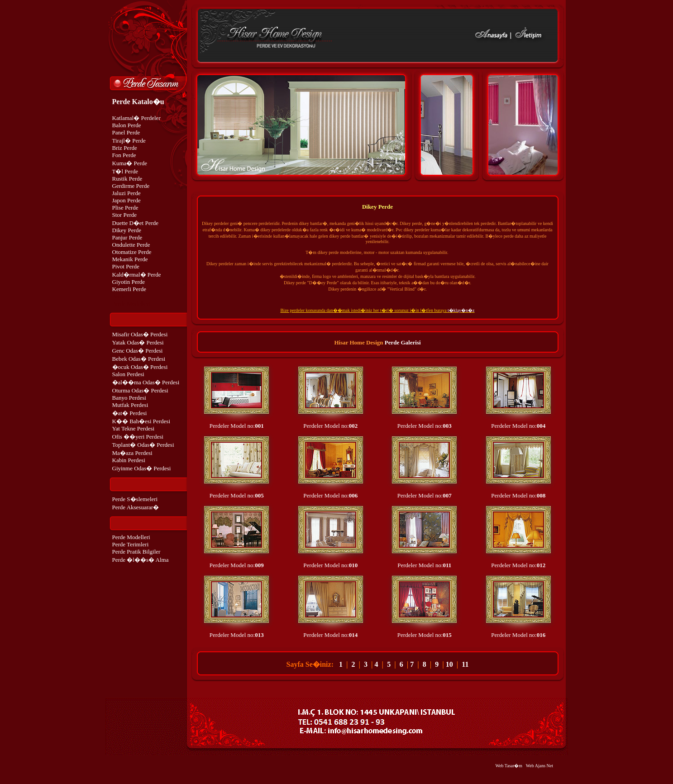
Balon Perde (127, 125)
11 (465, 664)
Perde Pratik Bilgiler (136, 552)
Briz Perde (125, 148)
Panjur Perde (127, 237)
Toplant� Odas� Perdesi (143, 445)
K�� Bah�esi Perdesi (141, 421)
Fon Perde (124, 155)
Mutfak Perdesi (130, 405)
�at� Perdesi (130, 413)
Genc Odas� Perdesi (138, 351)
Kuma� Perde (130, 163)
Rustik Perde (127, 179)
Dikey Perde (127, 230)
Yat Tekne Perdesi (134, 428)
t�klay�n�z (461, 310)
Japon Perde (126, 200)
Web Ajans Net (539, 766)
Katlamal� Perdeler (136, 118)
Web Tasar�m (509, 766)
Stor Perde (125, 215)
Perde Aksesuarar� (136, 507)
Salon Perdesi (128, 374)
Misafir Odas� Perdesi (140, 334)
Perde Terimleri (131, 544)
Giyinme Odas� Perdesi (142, 468)
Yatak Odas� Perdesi (138, 342)
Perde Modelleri (131, 537)
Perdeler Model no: (237, 426)
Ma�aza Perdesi (132, 453)
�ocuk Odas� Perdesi (140, 367)
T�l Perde (125, 171)
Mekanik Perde (130, 259)
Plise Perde (125, 208)
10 (449, 664)
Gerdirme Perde (131, 186)
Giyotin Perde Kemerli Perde (129, 285)
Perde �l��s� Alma (141, 560)
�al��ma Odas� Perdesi (146, 382)
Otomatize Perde (132, 252)
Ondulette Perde (131, 245)
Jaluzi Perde (126, 193)
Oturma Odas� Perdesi (140, 390)
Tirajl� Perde (129, 141)
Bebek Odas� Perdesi (139, 359)
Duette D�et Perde (136, 223)
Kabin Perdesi (129, 460)
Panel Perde (126, 132)
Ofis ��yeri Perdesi (138, 437)
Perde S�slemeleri (135, 499)
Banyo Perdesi (129, 398)
